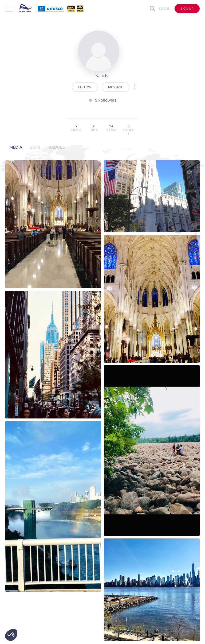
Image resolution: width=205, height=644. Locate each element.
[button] (11, 635)
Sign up (187, 9)
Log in (165, 9)
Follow (85, 87)
